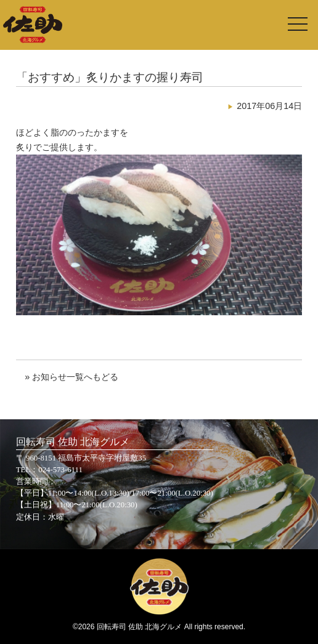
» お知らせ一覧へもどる (71, 377)
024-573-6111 (60, 470)
